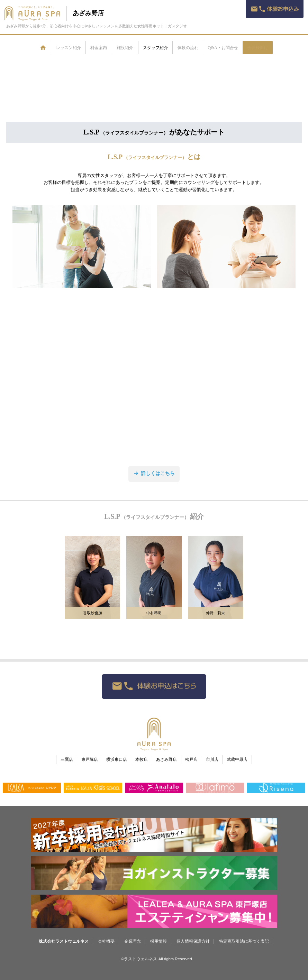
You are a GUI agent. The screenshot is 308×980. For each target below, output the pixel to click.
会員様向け (258, 48)
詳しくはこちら (154, 473)
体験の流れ (188, 48)
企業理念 (133, 941)
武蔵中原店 (237, 760)
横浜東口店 (117, 760)
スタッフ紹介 (155, 48)
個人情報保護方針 (193, 941)
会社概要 (106, 941)
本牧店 (142, 760)
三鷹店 (67, 760)
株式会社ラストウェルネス (64, 941)
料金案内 (99, 48)
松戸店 (191, 760)
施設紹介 (125, 48)
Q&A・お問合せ (223, 48)
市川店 (212, 760)
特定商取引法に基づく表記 (244, 941)
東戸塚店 (90, 760)
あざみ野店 (88, 13)
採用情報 (158, 941)
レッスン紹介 (69, 48)
